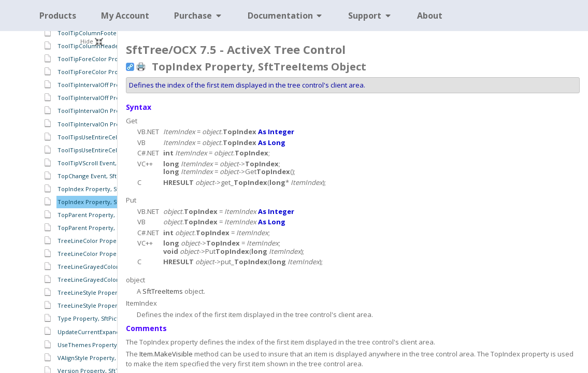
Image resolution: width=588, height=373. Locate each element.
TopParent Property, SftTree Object (107, 215)
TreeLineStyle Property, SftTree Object (112, 292)
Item (146, 354)
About (430, 16)
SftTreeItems (163, 291)
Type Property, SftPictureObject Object (112, 318)
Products (58, 16)
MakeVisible (174, 354)
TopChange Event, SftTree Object (104, 176)
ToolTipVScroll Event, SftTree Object (108, 163)
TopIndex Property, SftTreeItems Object (114, 202)
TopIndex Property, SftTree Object (106, 189)
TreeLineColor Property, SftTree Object (113, 241)
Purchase (198, 16)
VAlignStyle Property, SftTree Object (108, 358)
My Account (125, 16)
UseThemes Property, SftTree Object (109, 345)
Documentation (286, 16)
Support (370, 16)
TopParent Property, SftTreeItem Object (114, 228)
